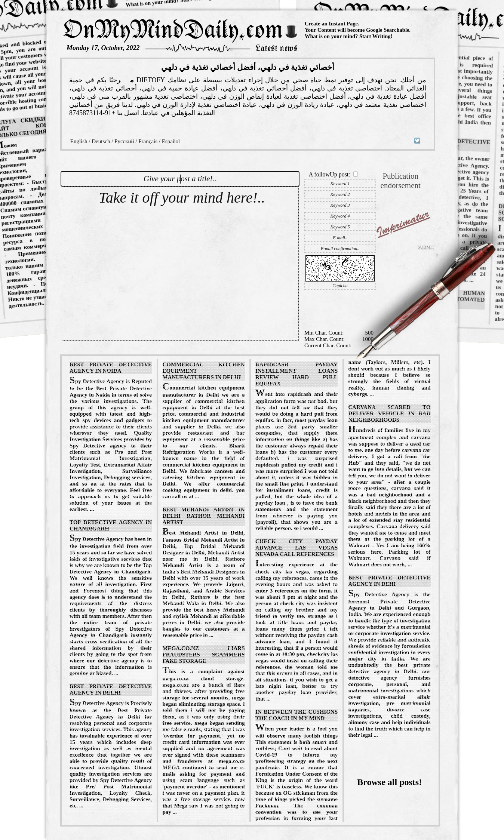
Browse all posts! (389, 782)
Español (171, 141)
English (79, 141)
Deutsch (101, 141)
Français (148, 141)
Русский (124, 141)
